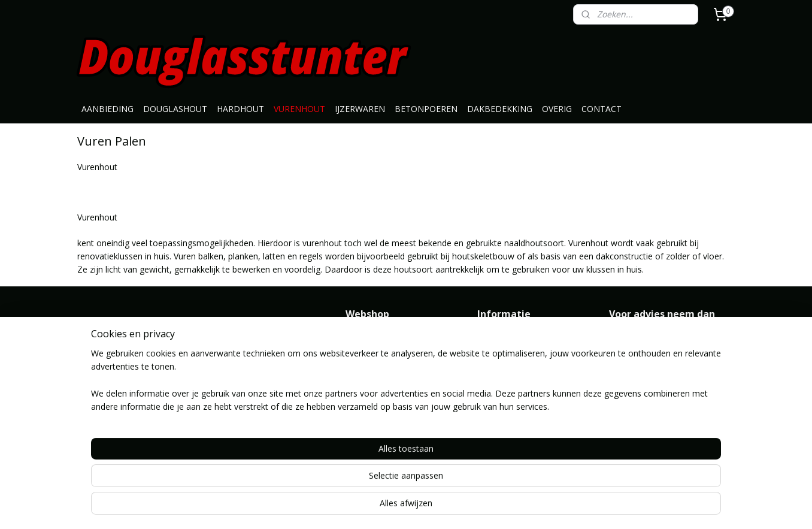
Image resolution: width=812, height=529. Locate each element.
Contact (493, 363)
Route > (494, 430)
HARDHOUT (240, 109)
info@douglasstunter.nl (654, 350)
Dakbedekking (373, 417)
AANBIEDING (107, 109)
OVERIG (557, 109)
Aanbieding (367, 336)
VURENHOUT (299, 109)
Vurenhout (366, 377)
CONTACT (602, 109)
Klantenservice (505, 350)
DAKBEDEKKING (500, 109)
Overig (358, 444)
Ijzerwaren (366, 390)
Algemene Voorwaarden (524, 336)
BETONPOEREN (426, 109)
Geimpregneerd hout (386, 430)
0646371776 (633, 363)
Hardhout (364, 363)
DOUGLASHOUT (175, 109)
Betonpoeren (371, 403)
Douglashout (371, 350)
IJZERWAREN (360, 109)
